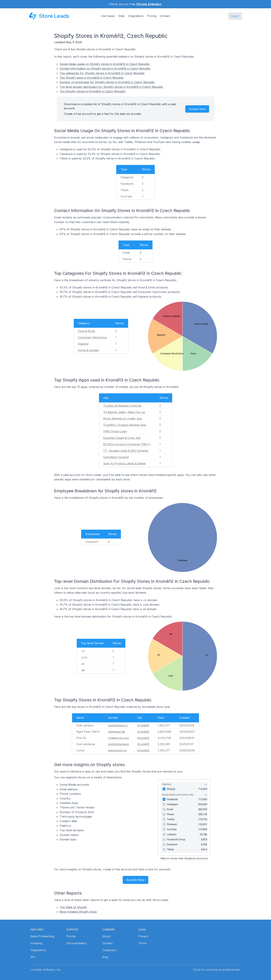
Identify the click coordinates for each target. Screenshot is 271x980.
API (33, 957)
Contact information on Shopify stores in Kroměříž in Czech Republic (105, 68)
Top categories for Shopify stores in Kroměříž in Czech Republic (102, 73)
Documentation (76, 943)
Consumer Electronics (92, 337)
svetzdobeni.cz (118, 725)
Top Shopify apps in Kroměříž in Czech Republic (92, 78)
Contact (165, 16)
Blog (105, 957)
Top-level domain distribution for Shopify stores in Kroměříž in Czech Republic (111, 87)
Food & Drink (87, 331)
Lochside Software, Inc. (46, 970)
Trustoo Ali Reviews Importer (122, 406)
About (106, 936)
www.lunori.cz (117, 750)
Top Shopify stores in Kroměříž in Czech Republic (93, 91)
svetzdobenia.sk (118, 744)
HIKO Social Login (115, 431)
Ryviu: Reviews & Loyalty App (123, 418)
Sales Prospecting (42, 936)
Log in (235, 16)
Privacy (143, 936)
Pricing (152, 16)
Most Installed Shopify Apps (78, 912)
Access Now (197, 109)
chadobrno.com (118, 738)
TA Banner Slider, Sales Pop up (124, 412)
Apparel (83, 344)
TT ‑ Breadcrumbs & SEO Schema (126, 451)
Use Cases (108, 16)
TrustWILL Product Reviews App (125, 425)
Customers (109, 950)
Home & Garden (88, 350)
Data (121, 16)
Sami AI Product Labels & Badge (124, 463)
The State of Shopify (73, 907)
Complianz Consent (116, 457)
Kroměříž (143, 725)
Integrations (136, 16)
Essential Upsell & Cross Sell (122, 438)
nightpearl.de (116, 732)
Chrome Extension (149, 4)
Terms (142, 943)
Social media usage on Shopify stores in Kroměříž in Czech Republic (105, 64)
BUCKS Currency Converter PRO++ (127, 444)
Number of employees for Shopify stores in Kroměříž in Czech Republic (107, 82)
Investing (36, 943)
